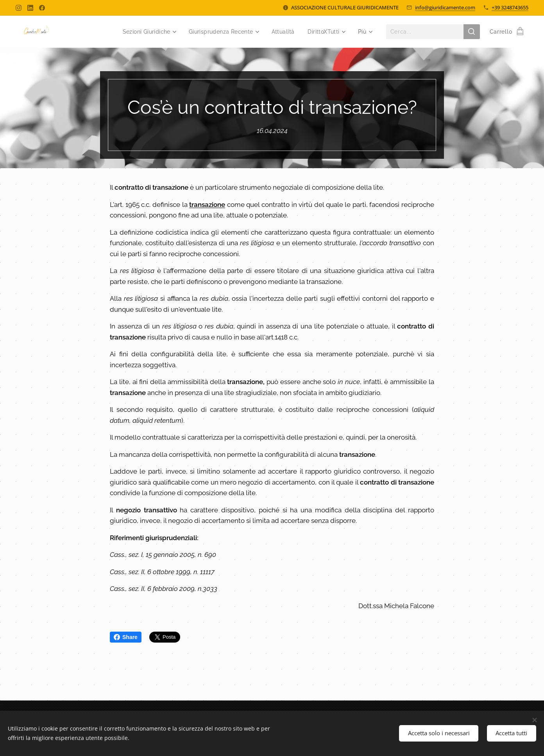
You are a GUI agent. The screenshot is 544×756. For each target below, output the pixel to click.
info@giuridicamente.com (445, 7)
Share (126, 637)
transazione (207, 204)
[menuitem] (143, 32)
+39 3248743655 (510, 7)
